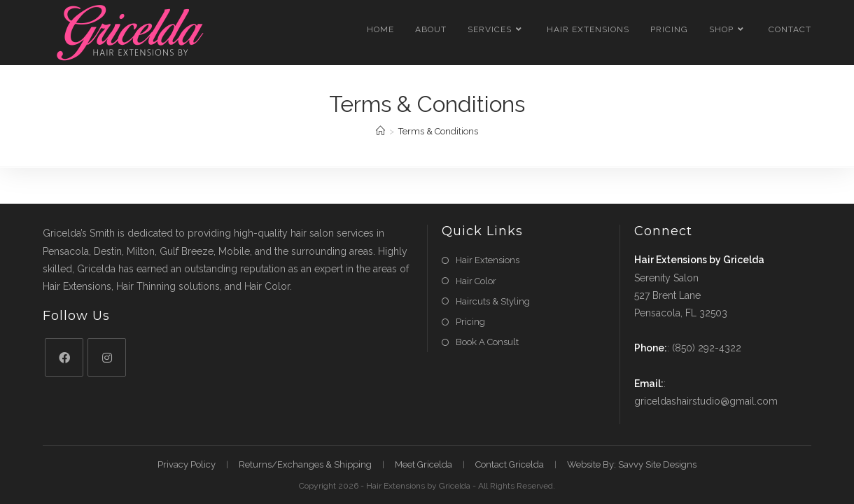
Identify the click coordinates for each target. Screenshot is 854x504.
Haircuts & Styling (493, 301)
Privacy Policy (187, 464)
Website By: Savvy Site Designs (632, 464)
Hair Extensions (488, 260)
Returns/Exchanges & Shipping (305, 464)
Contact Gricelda (510, 464)
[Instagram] (107, 357)
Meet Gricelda (423, 464)
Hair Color (476, 281)
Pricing (470, 322)
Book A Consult (487, 342)
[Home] (380, 131)
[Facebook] (64, 357)
